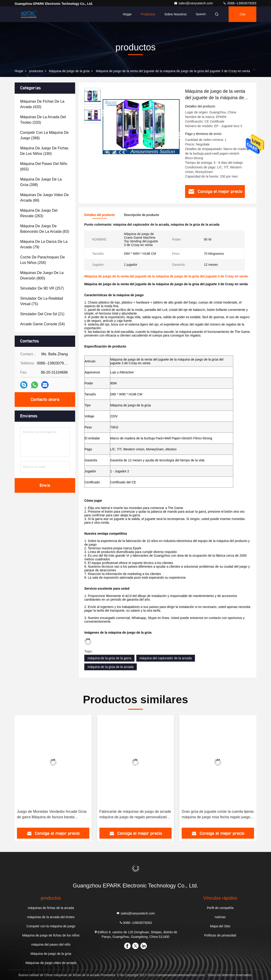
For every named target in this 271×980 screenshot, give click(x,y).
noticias (220, 917)
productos (36, 71)
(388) (44, 135)
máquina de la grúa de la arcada (111, 667)
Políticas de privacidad (220, 935)
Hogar (127, 14)
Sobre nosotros (175, 14)
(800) (42, 275)
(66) (44, 198)
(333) (43, 120)
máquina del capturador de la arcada (166, 658)
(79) (44, 244)
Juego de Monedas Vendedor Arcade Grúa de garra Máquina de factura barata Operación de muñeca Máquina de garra (52, 815)
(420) (42, 104)
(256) (42, 260)
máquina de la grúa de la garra (109, 658)
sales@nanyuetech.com (194, 3)
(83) (45, 229)
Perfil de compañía (220, 908)
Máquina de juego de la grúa (69, 71)
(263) (39, 213)
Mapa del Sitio (220, 926)
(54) (42, 324)
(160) (44, 151)
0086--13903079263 (240, 3)
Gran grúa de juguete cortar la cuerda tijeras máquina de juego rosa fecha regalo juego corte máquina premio (218, 815)
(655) (44, 166)
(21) (42, 314)
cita (242, 14)
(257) (42, 288)
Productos (148, 14)
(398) (41, 182)
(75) (42, 301)
